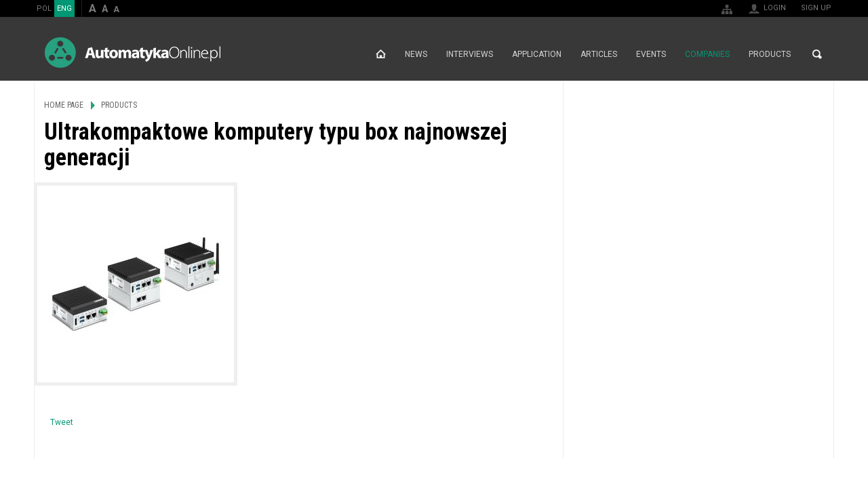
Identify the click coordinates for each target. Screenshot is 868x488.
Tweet (62, 422)
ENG (64, 8)
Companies (707, 54)
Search (817, 54)
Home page (381, 54)
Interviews (470, 54)
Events (651, 54)
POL (44, 8)
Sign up (816, 8)
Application (537, 54)
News (416, 54)
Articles (599, 54)
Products (770, 54)
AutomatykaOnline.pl (133, 53)
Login (775, 8)
